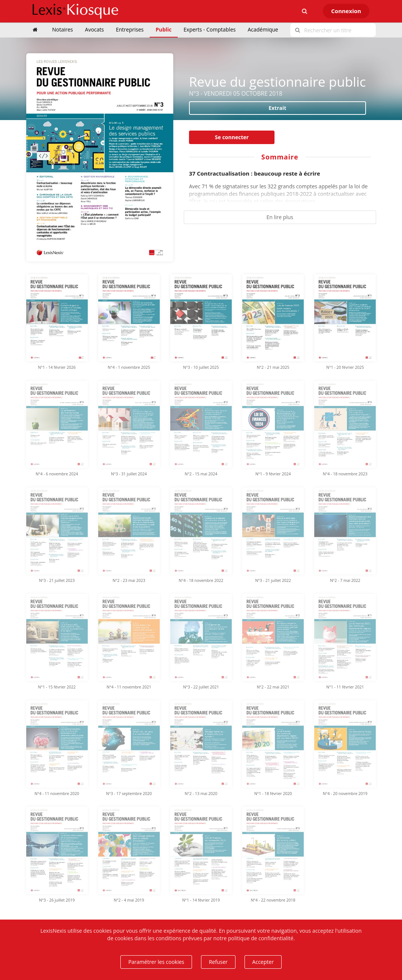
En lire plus (280, 217)
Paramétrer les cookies (156, 962)
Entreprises (130, 29)
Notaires (63, 29)
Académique (263, 29)
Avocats (94, 29)
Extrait (277, 108)
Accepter (263, 962)
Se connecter (232, 137)
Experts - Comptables (210, 29)
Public (164, 29)
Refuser (218, 962)
